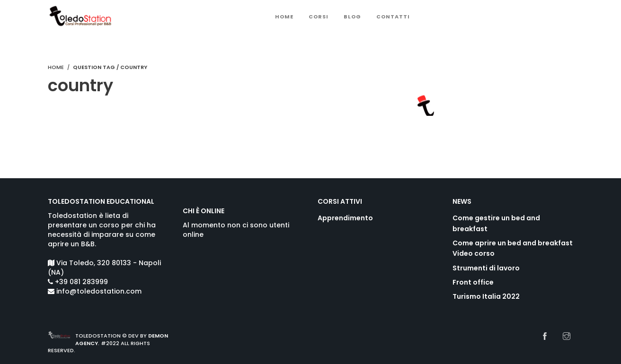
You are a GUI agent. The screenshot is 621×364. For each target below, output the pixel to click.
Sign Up (532, 17)
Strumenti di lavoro (486, 268)
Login (494, 17)
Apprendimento (345, 218)
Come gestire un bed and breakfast (496, 223)
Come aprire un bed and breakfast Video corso (513, 248)
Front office (473, 282)
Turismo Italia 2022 (486, 296)
